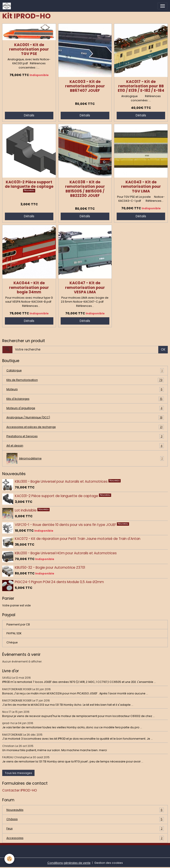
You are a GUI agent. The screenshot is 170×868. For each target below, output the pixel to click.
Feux (85, 829)
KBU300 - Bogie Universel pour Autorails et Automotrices (62, 481)
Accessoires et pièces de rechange (85, 427)
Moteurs (85, 389)
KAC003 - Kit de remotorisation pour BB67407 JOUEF (85, 86)
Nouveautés (85, 810)
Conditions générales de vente (69, 863)
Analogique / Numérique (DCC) (85, 417)
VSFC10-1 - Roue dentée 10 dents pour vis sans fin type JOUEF (66, 524)
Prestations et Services (85, 436)
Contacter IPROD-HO (20, 790)
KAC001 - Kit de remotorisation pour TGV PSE (29, 49)
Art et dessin (85, 446)
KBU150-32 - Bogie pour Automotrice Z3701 (50, 567)
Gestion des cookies (109, 863)
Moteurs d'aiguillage (85, 408)
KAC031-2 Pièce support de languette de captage (29, 184)
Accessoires (85, 838)
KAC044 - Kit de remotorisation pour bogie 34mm (29, 287)
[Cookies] (9, 859)
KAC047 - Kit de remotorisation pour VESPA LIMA (85, 287)
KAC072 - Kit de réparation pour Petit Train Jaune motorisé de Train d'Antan (78, 539)
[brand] (8, 6)
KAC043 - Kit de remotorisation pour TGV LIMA (141, 186)
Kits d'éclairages (85, 399)
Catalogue (85, 370)
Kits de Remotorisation (85, 380)
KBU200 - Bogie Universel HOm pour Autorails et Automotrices (66, 553)
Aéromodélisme (85, 458)
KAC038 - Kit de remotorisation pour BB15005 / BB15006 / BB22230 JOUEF (85, 189)
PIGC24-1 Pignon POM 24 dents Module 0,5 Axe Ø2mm (59, 582)
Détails (29, 115)
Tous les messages (18, 773)
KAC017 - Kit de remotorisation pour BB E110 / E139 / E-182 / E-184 (141, 86)
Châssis (85, 819)
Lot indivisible (26, 510)
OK (163, 349)
